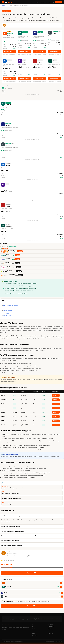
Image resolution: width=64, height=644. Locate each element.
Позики (42, 2)
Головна (4, 6)
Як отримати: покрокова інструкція (12, 308)
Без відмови (51, 627)
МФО (32, 2)
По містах (48, 2)
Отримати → (56, 395)
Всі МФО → (59, 2)
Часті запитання (7, 316)
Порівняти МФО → (32, 573)
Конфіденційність (59, 642)
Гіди (53, 2)
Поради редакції (7, 313)
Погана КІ (51, 631)
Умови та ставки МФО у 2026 (11, 306)
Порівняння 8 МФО (8, 311)
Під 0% (50, 629)
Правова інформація (50, 642)
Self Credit (35, 631)
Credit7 (34, 633)
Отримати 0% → (32, 606)
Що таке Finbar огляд (9, 303)
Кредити (37, 2)
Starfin (34, 627)
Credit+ (34, 629)
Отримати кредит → (9, 52)
